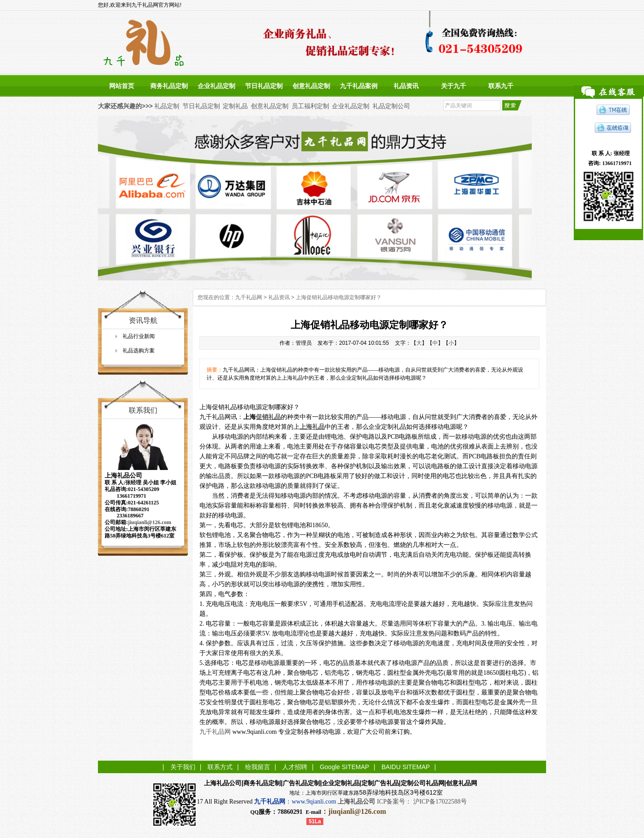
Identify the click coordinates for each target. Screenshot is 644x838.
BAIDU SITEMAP (406, 767)
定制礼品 (235, 106)
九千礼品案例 (359, 86)
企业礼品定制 (216, 86)
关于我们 (183, 767)
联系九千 (501, 86)
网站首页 (122, 86)
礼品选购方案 (139, 351)
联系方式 (220, 767)
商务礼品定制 (169, 86)
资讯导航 (143, 320)
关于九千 (453, 86)
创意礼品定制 (311, 86)
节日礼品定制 (264, 86)
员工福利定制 (310, 106)
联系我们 (143, 410)
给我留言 (258, 767)
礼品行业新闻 (139, 336)
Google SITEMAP (345, 767)
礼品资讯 (406, 86)
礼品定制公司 (391, 106)
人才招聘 (295, 767)
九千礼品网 (249, 297)
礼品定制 (167, 106)
